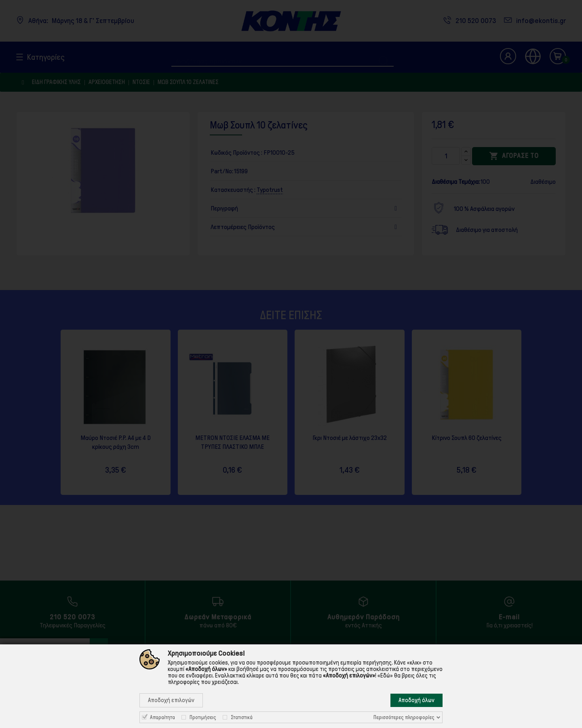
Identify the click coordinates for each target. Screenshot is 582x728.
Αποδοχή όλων (416, 700)
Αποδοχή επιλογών (171, 700)
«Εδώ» (385, 675)
